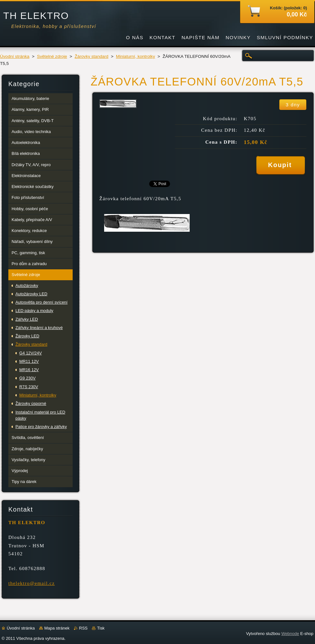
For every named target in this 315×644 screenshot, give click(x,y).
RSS (83, 628)
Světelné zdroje (52, 56)
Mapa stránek (57, 628)
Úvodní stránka (15, 56)
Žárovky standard (91, 56)
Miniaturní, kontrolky (136, 56)
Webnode (290, 634)
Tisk (101, 628)
